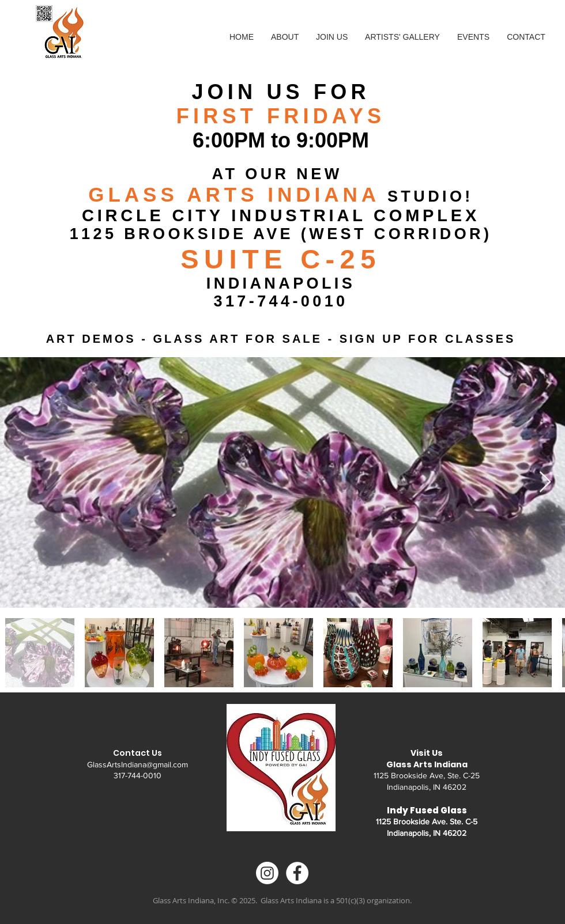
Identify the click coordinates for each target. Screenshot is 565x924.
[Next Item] (545, 482)
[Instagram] (267, 873)
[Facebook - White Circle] (297, 873)
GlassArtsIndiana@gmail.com (138, 764)
